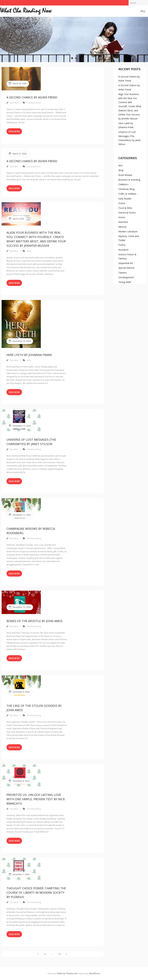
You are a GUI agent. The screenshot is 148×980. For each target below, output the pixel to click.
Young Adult (125, 282)
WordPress (95, 973)
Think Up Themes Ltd (67, 973)
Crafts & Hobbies (127, 194)
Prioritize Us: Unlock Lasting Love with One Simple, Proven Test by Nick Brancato (36, 799)
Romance (123, 250)
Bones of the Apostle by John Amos (34, 621)
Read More (14, 131)
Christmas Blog (34, 449)
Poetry (122, 245)
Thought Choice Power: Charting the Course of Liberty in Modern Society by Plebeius (36, 893)
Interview (123, 222)
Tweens (122, 273)
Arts (120, 165)
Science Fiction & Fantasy (127, 256)
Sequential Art (126, 263)
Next (67, 954)
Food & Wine (125, 208)
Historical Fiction (127, 213)
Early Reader (125, 199)
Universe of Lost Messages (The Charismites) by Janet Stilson (129, 138)
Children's (123, 184)
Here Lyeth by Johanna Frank (29, 355)
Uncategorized (34, 103)
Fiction (122, 203)
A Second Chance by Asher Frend (32, 97)
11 (59, 954)
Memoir (122, 227)
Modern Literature (128, 231)
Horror (122, 217)
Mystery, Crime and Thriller (129, 238)
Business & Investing (129, 180)
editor (16, 103)
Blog (143, 11)
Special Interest (126, 268)
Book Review (125, 175)
